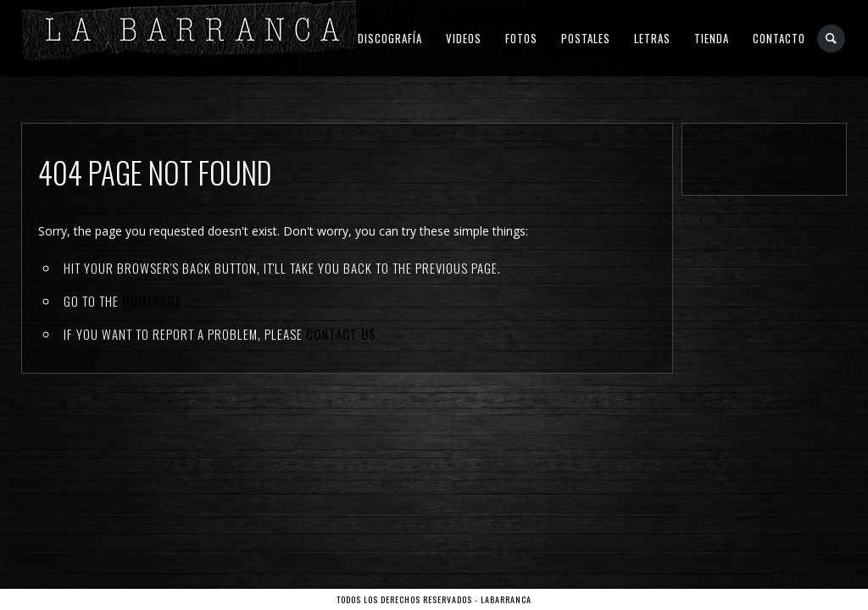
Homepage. (153, 301)
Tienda (712, 38)
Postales (586, 38)
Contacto (779, 38)
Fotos (521, 38)
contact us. (343, 334)
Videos (464, 38)
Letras (652, 38)
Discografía (390, 38)
